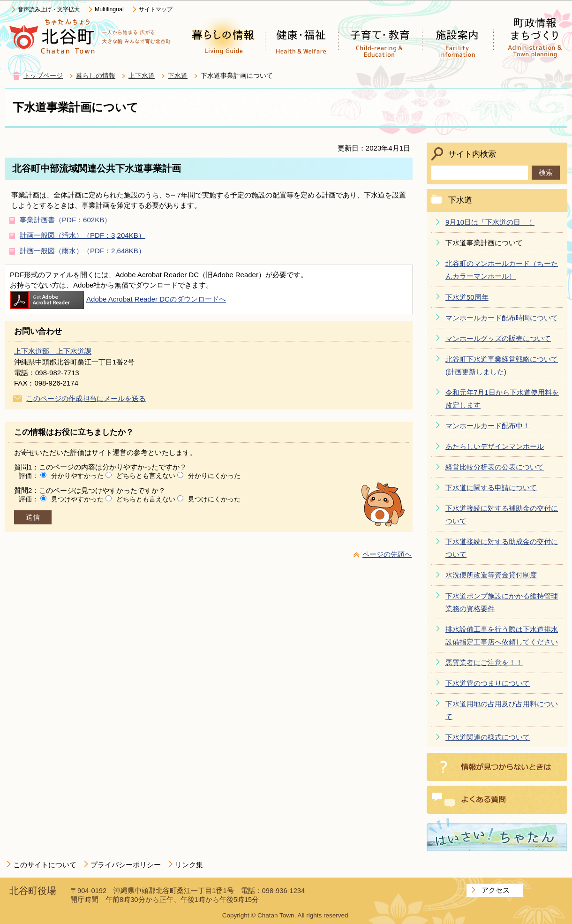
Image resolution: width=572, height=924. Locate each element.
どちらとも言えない (146, 476)
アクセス (496, 890)
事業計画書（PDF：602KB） (65, 220)
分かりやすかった (77, 476)
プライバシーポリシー (126, 865)
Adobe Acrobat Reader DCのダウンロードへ (118, 299)
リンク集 (189, 865)
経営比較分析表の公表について (495, 467)
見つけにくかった (214, 499)
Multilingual (109, 9)
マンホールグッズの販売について (498, 338)
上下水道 (142, 76)
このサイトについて (45, 865)
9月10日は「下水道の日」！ (490, 222)
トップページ (43, 76)
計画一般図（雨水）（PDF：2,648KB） (83, 251)
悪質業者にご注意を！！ (484, 663)
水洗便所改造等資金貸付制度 (491, 575)
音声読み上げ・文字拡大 (49, 9)
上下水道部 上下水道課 (53, 351)
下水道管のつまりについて (488, 683)
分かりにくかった (214, 476)
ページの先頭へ (387, 554)
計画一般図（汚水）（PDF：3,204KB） (83, 235)
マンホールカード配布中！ (488, 426)
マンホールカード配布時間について (502, 318)
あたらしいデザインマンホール (495, 446)
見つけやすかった (77, 499)
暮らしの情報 (96, 76)
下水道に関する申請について (491, 488)
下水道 (178, 76)
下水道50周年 (467, 297)
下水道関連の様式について (488, 737)
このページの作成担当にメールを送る (86, 398)
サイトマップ (156, 9)
